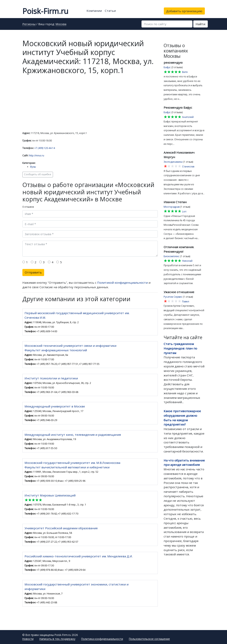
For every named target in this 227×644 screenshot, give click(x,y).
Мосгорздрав (172, 207)
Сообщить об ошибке (38, 174)
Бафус (167, 67)
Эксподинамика (173, 162)
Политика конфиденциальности (102, 639)
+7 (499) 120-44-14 (45, 148)
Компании (94, 11)
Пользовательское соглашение (149, 639)
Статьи (110, 11)
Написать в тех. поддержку (57, 639)
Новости (28, 639)
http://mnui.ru (37, 155)
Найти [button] (200, 24)
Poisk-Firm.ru (45, 11)
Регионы (29, 24)
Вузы (33, 167)
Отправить (33, 272)
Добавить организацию (184, 11)
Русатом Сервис (173, 297)
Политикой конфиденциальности (122, 283)
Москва (61, 24)
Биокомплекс (172, 256)
